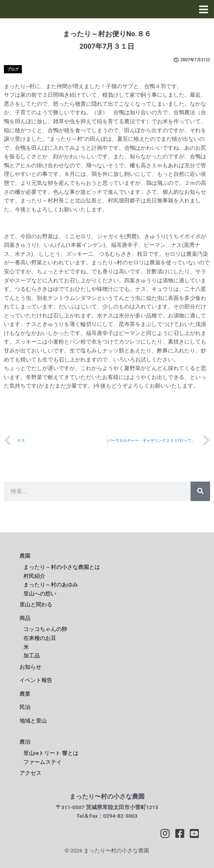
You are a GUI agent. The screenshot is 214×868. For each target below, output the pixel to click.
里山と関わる (36, 604)
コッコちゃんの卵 (45, 629)
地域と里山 (33, 721)
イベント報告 (36, 680)
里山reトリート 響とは (51, 753)
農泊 (25, 742)
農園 (25, 556)
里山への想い (40, 593)
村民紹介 (34, 576)
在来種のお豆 (40, 638)
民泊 (25, 707)
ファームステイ (43, 762)
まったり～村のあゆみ (51, 585)
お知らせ (30, 667)
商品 (25, 618)
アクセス (30, 773)
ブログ (13, 69)
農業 (25, 694)
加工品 (32, 655)
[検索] (200, 491)
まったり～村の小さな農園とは (62, 567)
